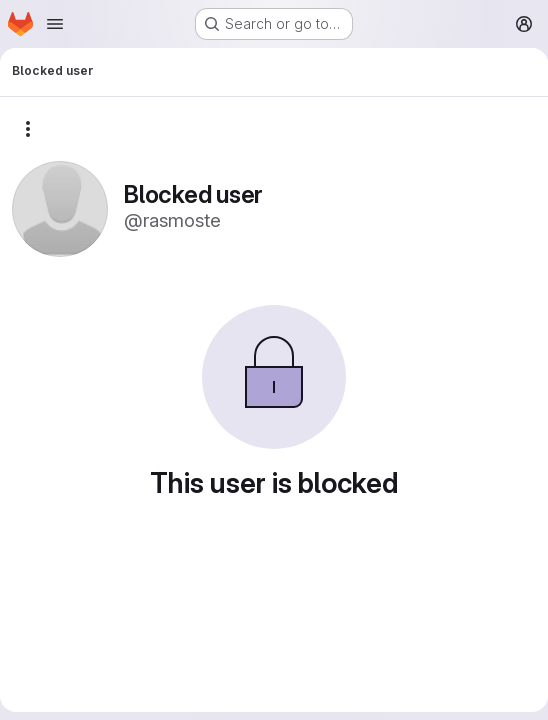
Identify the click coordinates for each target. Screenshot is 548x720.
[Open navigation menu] (55, 24)
